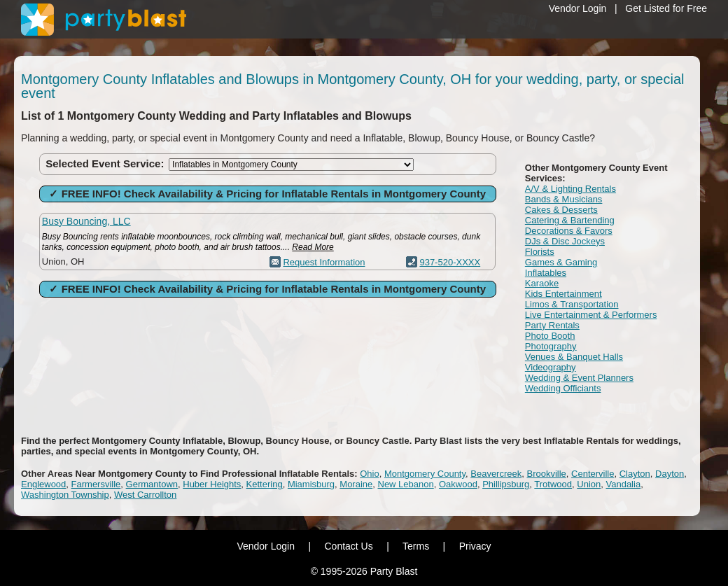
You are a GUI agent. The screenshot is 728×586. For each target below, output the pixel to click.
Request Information (324, 262)
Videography (551, 367)
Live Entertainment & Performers (591, 315)
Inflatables (546, 273)
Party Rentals (552, 325)
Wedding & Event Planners (579, 378)
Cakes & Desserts (561, 210)
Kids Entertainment (563, 294)
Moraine (356, 484)
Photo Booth (550, 336)
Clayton (635, 474)
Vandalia (623, 484)
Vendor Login (578, 8)
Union (589, 484)
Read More (313, 247)
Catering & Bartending (570, 220)
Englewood (43, 484)
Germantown (152, 484)
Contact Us (348, 546)
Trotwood (553, 484)
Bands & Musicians (564, 199)
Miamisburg (311, 484)
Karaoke (542, 283)
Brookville (546, 474)
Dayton (670, 474)
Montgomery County (425, 474)
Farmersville (96, 484)
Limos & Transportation (572, 304)
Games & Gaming (561, 262)
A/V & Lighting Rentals (570, 189)
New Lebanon (406, 484)
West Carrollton (145, 495)
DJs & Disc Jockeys (565, 241)
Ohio (369, 474)
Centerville (593, 474)
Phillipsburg (506, 484)
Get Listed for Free (666, 8)
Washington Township (65, 495)
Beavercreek (496, 474)
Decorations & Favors (569, 231)
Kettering (265, 484)
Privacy (475, 546)
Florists (540, 252)
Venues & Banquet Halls (574, 357)
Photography (551, 346)
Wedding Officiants (563, 388)
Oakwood (458, 484)
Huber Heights (212, 484)
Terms (416, 546)
